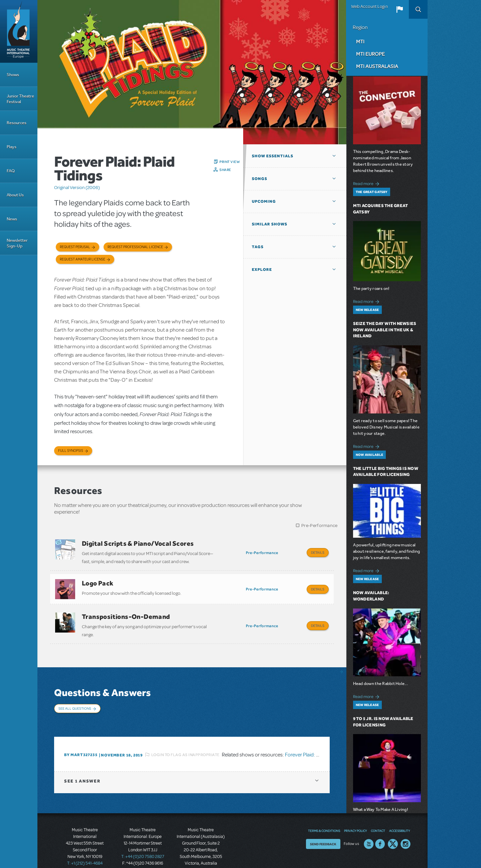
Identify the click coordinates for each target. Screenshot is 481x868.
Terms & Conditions (324, 812)
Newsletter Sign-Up (17, 243)
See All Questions (75, 698)
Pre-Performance (319, 526)
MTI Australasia (377, 66)
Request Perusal (75, 247)
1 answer (82, 762)
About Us (15, 195)
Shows (13, 75)
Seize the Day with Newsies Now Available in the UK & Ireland (385, 330)
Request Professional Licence (135, 247)
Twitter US (393, 825)
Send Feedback (323, 825)
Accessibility (399, 812)
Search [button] (418, 9)
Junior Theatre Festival (20, 99)
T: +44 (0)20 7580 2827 (143, 838)
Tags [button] (258, 247)
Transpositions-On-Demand (126, 610)
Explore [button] (262, 270)
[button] (399, 9)
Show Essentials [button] (273, 156)
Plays (12, 147)
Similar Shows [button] (270, 224)
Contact (378, 812)
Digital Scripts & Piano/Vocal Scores (138, 543)
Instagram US (406, 825)
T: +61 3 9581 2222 (201, 851)
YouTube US (369, 825)
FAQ (11, 171)
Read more (367, 183)
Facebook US (380, 825)
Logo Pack (98, 580)
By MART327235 (81, 736)
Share (225, 170)
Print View (230, 162)
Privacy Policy (355, 812)
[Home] (19, 31)
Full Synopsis (71, 451)
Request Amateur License (83, 259)
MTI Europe (370, 54)
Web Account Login (369, 7)
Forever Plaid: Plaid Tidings (314, 736)
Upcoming (264, 201)
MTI (360, 41)
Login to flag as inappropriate (186, 736)
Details (318, 552)
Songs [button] (260, 179)
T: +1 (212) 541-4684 (85, 845)
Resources (17, 123)
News (12, 219)
